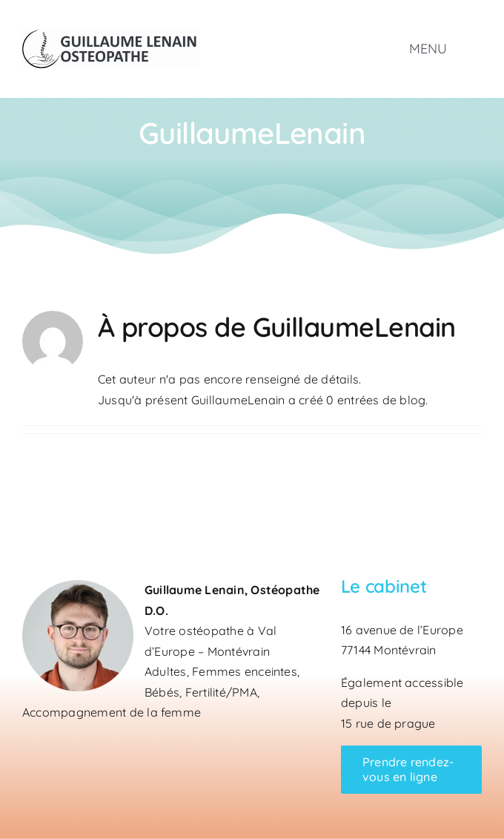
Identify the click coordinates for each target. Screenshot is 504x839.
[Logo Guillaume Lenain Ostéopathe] (111, 36)
